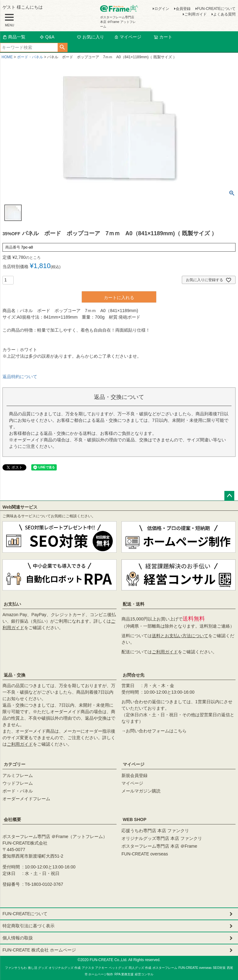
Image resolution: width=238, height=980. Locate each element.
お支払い (12, 604)
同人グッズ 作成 (140, 968)
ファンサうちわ (16, 968)
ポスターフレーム (165, 968)
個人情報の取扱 (18, 938)
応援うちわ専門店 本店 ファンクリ (155, 831)
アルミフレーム (18, 775)
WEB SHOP (134, 819)
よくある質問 (224, 14)
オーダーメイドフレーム (26, 799)
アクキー (101, 968)
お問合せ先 (134, 675)
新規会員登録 (134, 775)
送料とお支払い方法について (180, 636)
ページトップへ (229, 496)
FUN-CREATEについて (216, 9)
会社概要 (12, 819)
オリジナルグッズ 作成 (65, 968)
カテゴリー (15, 764)
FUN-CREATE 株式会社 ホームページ (39, 950)
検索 (62, 47)
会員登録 (183, 9)
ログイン (162, 9)
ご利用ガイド (196, 14)
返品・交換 (15, 675)
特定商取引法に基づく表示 (29, 926)
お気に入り (90, 37)
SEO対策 (219, 968)
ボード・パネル (30, 57)
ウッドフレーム (18, 783)
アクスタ (88, 968)
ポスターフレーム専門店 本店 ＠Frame (159, 846)
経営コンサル (144, 974)
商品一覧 (14, 37)
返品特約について (20, 377)
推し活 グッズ (38, 968)
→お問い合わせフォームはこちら (154, 731)
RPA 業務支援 (124, 974)
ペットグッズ (118, 968)
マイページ (128, 37)
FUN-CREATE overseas (145, 854)
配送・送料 (134, 604)
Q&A (47, 37)
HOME (7, 57)
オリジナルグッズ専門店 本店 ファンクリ (162, 838)
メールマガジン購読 (141, 791)
